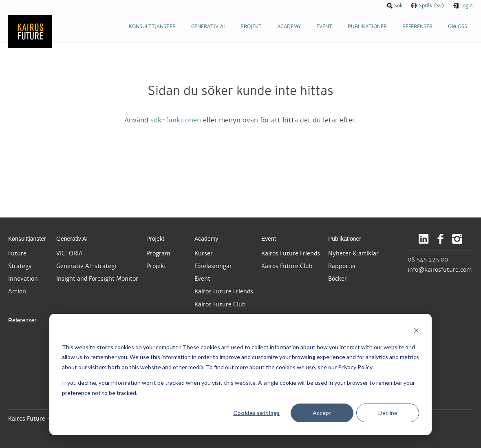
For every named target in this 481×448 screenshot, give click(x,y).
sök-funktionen (176, 120)
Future (17, 253)
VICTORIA (70, 253)
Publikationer (345, 239)
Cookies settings (256, 413)
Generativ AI (72, 239)
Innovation (23, 279)
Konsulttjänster (27, 239)
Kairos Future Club (220, 304)
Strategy (20, 266)
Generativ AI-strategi (86, 266)
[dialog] (240, 374)
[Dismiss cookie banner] (416, 332)
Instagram (457, 239)
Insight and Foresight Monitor (97, 279)
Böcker (338, 279)
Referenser (22, 320)
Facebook (440, 239)
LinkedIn (424, 239)
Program (158, 253)
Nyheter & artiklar (353, 253)
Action (17, 291)
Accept (322, 413)
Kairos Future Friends (224, 291)
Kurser (204, 253)
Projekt (155, 239)
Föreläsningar (213, 266)
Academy (206, 239)
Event (202, 279)
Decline (388, 413)
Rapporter (342, 266)
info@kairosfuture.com (440, 270)
